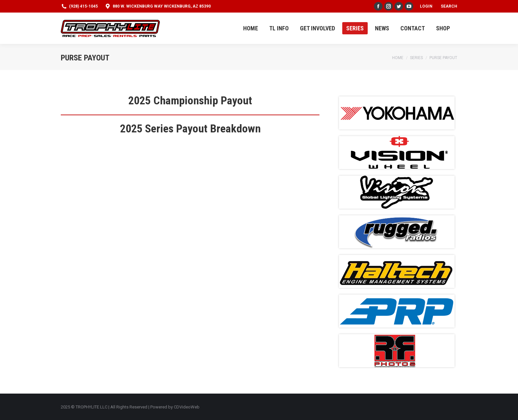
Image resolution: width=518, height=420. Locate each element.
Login (426, 6)
